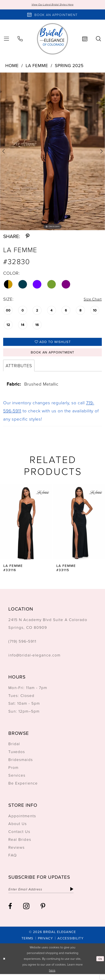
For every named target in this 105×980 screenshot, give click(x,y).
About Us (18, 828)
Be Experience (23, 788)
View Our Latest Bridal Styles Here (52, 5)
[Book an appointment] (52, 15)
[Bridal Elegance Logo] (52, 39)
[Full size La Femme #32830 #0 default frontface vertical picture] (52, 152)
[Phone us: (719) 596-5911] (20, 39)
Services (17, 780)
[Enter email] (47, 894)
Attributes (19, 370)
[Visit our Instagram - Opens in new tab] (26, 912)
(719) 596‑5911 (22, 646)
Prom (13, 772)
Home (12, 66)
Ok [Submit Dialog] (100, 965)
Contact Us (19, 836)
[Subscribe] (83, 894)
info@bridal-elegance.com (34, 659)
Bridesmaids (21, 764)
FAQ (12, 860)
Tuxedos (17, 756)
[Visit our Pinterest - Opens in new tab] (43, 912)
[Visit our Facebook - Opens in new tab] (10, 912)
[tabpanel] (52, 152)
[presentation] (26, 526)
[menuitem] (20, 39)
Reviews (17, 852)
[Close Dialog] (5, 965)
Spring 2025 (69, 66)
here (52, 976)
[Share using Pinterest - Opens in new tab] (28, 237)
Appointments (22, 820)
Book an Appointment (53, 356)
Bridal (14, 748)
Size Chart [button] (91, 300)
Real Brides (20, 844)
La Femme (37, 66)
